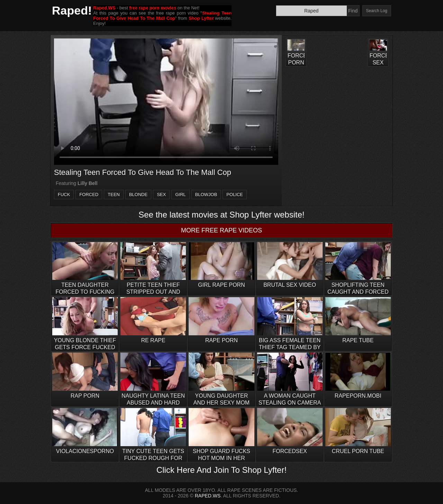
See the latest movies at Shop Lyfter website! (221, 215)
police (235, 194)
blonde (138, 194)
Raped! (72, 10)
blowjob (206, 194)
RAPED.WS (208, 496)
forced (89, 194)
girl (180, 194)
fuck (64, 194)
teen (114, 194)
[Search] (311, 11)
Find (353, 11)
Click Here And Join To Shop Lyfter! (221, 470)
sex (161, 194)
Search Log (377, 11)
